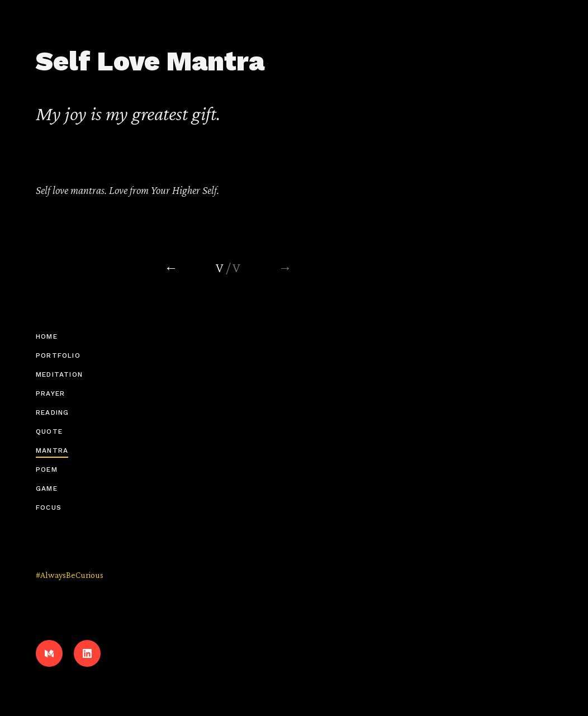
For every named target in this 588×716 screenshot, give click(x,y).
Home (47, 336)
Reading (52, 412)
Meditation (59, 374)
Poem (47, 470)
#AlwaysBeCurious (70, 575)
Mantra (52, 451)
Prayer (50, 393)
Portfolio (58, 355)
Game (47, 489)
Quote (49, 432)
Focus (49, 508)
